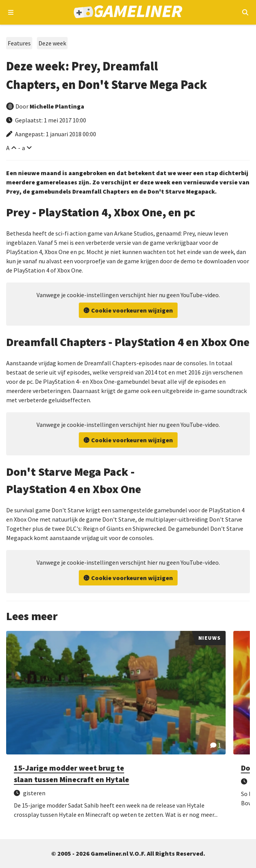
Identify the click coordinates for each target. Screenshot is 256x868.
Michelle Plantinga (57, 106)
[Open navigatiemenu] (11, 12)
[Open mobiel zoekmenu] (245, 12)
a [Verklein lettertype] (23, 148)
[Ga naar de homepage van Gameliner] (128, 13)
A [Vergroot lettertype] (8, 148)
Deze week (52, 43)
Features (19, 43)
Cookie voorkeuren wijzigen (132, 310)
